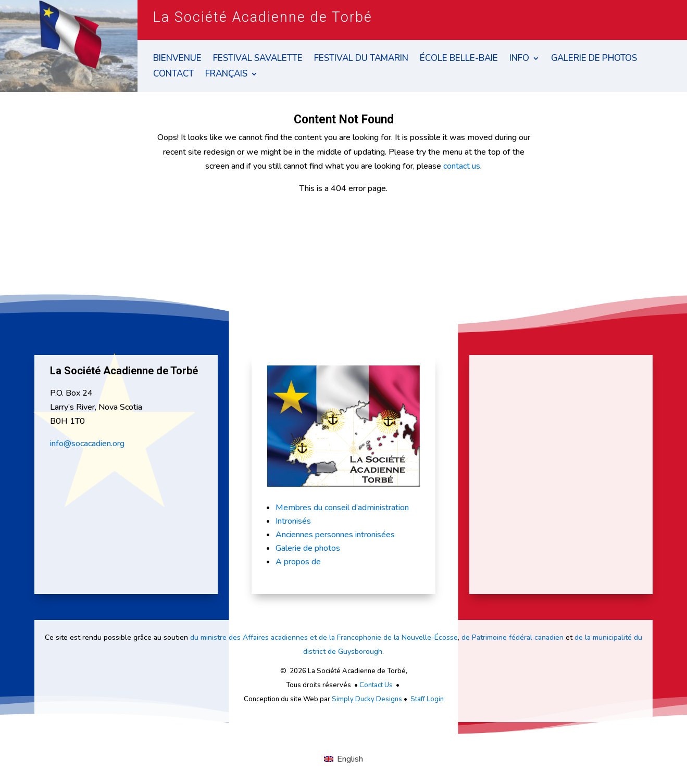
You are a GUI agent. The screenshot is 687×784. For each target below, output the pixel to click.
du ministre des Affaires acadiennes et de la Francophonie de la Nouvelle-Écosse (324, 637)
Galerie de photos (308, 548)
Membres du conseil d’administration (342, 508)
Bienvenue (177, 59)
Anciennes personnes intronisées (335, 535)
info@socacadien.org (87, 444)
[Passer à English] (343, 759)
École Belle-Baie (459, 59)
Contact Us (376, 685)
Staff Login (427, 699)
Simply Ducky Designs (367, 699)
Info (519, 59)
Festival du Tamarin (361, 59)
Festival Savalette (258, 59)
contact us (462, 166)
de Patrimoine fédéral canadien (513, 637)
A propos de (298, 562)
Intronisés (293, 521)
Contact (173, 75)
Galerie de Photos (594, 59)
